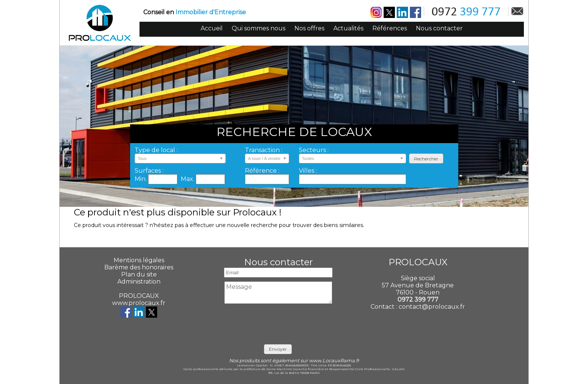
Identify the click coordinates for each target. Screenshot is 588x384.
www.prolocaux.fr (139, 303)
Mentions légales (139, 260)
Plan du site (139, 274)
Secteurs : (314, 150)
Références (390, 28)
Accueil (212, 28)
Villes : (308, 171)
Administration (139, 282)
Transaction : (264, 150)
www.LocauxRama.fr (334, 361)
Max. (188, 179)
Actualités (348, 28)
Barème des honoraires (139, 267)
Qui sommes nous (259, 28)
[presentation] (278, 322)
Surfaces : (149, 171)
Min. (141, 179)
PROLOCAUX (139, 296)
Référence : (262, 171)
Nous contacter (439, 28)
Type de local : (156, 150)
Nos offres (309, 28)
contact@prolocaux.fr (432, 307)
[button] (426, 159)
